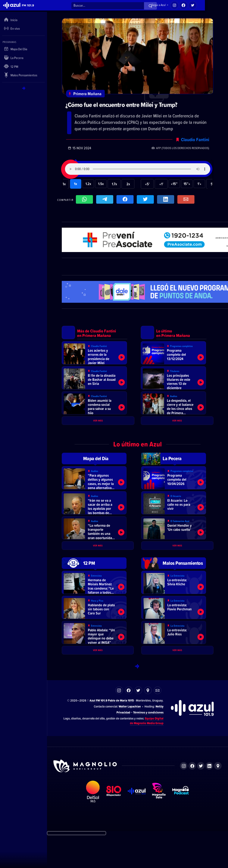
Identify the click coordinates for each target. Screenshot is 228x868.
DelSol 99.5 (93, 824)
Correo (158, 723)
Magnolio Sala (159, 824)
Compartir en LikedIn (167, 201)
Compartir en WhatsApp (85, 201)
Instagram (119, 723)
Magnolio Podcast (181, 824)
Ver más (98, 431)
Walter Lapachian (130, 739)
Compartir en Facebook (126, 201)
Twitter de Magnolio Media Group (201, 798)
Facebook (129, 723)
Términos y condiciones (148, 745)
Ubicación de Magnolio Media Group (218, 798)
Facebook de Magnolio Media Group (192, 798)
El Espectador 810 (114, 824)
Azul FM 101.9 (98, 733)
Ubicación (148, 723)
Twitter (138, 723)
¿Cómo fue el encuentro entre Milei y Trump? (127, 105)
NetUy (160, 739)
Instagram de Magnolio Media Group (184, 798)
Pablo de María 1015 (121, 733)
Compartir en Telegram (106, 201)
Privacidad (123, 745)
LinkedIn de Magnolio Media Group (209, 798)
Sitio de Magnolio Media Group (85, 798)
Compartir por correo (187, 201)
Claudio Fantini (195, 141)
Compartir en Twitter (146, 201)
